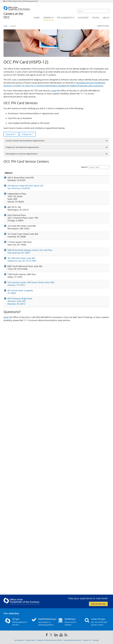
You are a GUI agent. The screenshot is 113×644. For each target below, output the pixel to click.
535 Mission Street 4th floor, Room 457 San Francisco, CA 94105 (12, 204)
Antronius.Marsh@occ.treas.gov (46, 358)
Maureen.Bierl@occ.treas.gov (45, 304)
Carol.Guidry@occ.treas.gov (44, 522)
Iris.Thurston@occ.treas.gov (44, 424)
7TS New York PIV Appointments (95, 403)
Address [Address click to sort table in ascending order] (9, 174)
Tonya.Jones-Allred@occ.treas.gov (47, 199)
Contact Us (87, 640)
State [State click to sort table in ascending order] (24, 174)
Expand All (11, 134)
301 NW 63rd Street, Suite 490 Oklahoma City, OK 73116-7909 (12, 450)
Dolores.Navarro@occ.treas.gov (46, 180)
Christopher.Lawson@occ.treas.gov (48, 558)
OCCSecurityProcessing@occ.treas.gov (49, 237)
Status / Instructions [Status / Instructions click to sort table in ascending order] (93, 174)
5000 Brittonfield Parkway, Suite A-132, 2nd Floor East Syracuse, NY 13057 (11, 432)
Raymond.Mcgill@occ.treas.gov (46, 361)
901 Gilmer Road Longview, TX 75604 (10, 545)
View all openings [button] (98, 604)
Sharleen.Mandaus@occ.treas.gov (47, 529)
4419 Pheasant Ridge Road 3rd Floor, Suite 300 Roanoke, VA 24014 (12, 565)
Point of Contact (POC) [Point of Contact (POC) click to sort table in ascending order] (42, 174)
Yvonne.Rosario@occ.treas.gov (46, 378)
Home (6, 26)
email (54, 91)
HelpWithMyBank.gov (46, 619)
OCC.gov (16, 619)
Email (6, 585)
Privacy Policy (30, 640)
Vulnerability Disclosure (72, 640)
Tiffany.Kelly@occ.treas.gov (44, 375)
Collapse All (28, 134)
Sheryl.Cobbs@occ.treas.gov (45, 541)
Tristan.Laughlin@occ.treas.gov (46, 216)
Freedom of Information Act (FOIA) (49, 640)
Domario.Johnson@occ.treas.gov (47, 483)
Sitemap (96, 640)
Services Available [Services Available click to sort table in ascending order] (74, 174)
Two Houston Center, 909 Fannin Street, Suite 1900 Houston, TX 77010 (11, 529)
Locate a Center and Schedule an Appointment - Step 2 (97, 269)
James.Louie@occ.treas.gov (44, 201)
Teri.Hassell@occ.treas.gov (44, 445)
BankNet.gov (70, 619)
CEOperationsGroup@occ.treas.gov (48, 282)
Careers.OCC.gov (98, 619)
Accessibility (19, 640)
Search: (95, 167)
